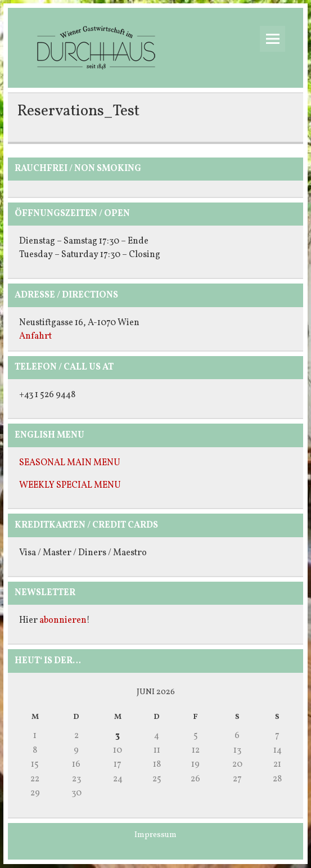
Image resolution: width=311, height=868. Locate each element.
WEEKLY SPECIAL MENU (70, 485)
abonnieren (63, 620)
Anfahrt (35, 336)
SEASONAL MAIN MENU (70, 463)
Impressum (155, 835)
